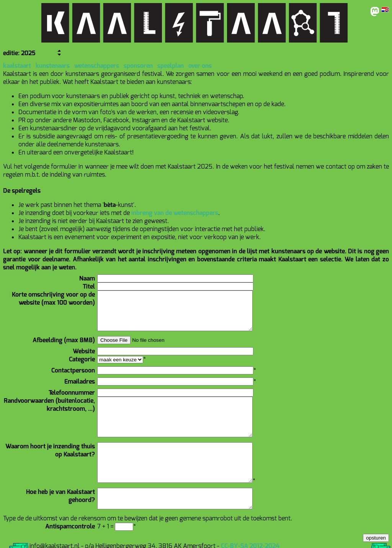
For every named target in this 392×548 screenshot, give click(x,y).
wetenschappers (97, 66)
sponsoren (138, 66)
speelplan (171, 66)
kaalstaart (17, 66)
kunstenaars (53, 66)
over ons (200, 66)
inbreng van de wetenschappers (175, 213)
